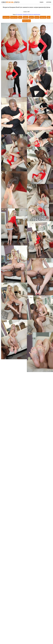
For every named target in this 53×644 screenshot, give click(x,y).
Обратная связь (32, 639)
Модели (41, 2)
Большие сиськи (14, 17)
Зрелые (20, 17)
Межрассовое (43, 17)
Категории (49, 2)
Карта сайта (25, 639)
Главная (20, 639)
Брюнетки (31, 17)
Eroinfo (11, 2)
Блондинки (26, 17)
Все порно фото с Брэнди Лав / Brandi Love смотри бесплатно (28, 14)
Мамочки (37, 17)
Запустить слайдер (26, 21)
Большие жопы (6, 17)
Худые (49, 17)
